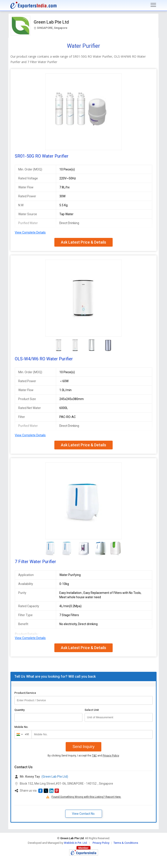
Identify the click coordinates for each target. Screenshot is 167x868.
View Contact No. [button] (84, 814)
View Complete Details (30, 232)
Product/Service (25, 693)
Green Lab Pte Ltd (51, 22)
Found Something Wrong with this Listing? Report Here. (86, 797)
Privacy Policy (111, 756)
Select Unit (92, 710)
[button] (40, 791)
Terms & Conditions (126, 843)
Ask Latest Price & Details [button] (83, 242)
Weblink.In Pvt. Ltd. (76, 843)
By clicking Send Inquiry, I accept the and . (84, 756)
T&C (94, 756)
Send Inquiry (83, 747)
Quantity (19, 710)
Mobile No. (21, 727)
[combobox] (22, 734)
